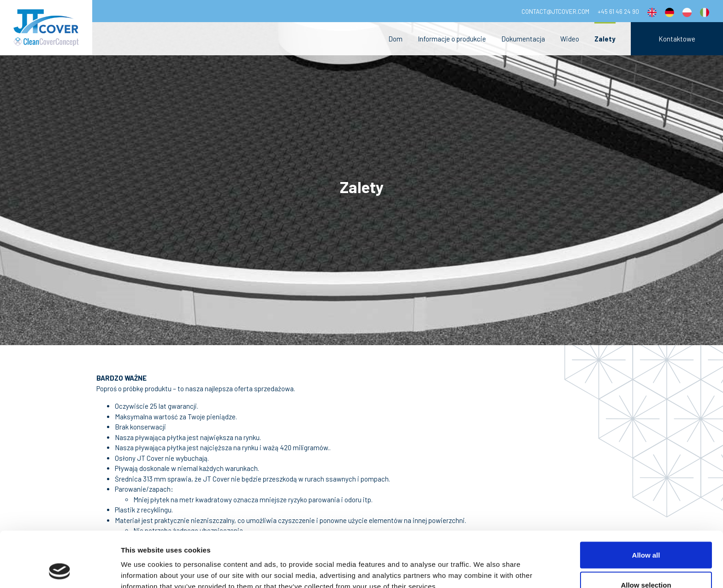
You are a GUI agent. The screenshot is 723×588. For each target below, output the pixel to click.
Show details (484, 564)
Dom (395, 39)
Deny (646, 563)
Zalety (605, 39)
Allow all (646, 503)
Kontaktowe (677, 39)
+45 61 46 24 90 (618, 11)
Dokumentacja (523, 39)
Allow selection (646, 533)
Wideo (570, 39)
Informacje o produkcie (452, 39)
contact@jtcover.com (555, 11)
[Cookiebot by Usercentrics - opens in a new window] (60, 570)
